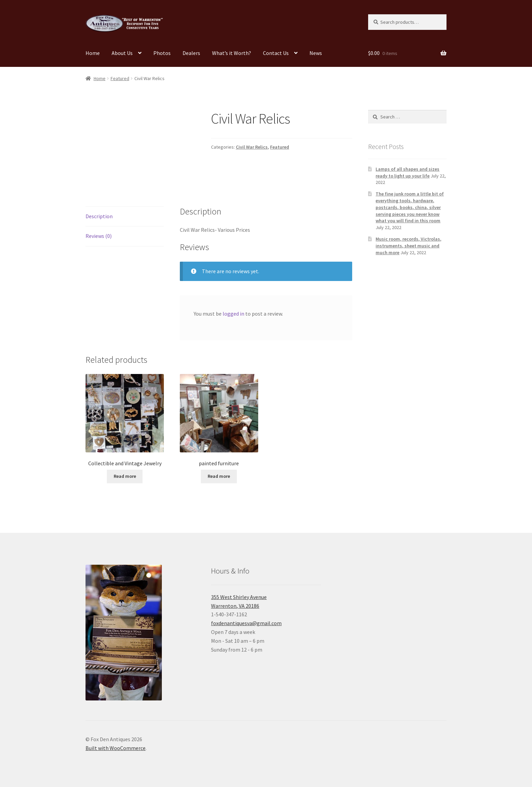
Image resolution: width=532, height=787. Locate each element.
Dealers (191, 53)
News (316, 53)
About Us (122, 53)
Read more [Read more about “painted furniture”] (219, 476)
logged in (233, 314)
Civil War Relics (252, 147)
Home (93, 53)
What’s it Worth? (232, 53)
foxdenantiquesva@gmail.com (246, 623)
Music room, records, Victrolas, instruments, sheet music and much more (408, 246)
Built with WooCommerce (116, 748)
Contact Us (276, 53)
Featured (120, 78)
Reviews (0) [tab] (99, 236)
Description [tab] (99, 216)
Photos (162, 53)
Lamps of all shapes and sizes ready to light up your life (407, 172)
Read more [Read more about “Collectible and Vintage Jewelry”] (125, 476)
